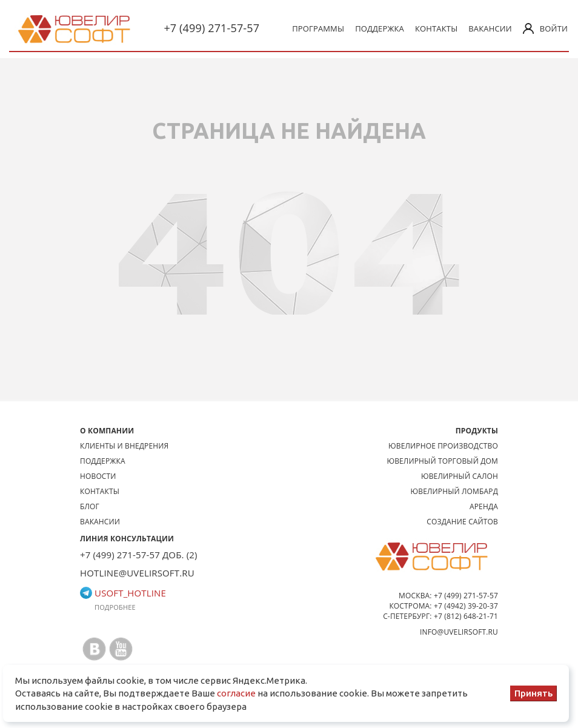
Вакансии (490, 28)
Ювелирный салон (460, 476)
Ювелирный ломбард (455, 491)
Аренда (484, 506)
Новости (98, 476)
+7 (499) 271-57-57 (211, 28)
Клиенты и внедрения (124, 446)
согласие (236, 693)
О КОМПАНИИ (107, 431)
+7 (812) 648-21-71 (466, 616)
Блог (90, 506)
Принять (533, 693)
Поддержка (380, 28)
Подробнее (115, 607)
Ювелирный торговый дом (442, 461)
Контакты (436, 28)
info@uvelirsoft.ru (459, 632)
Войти (545, 28)
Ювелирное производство (443, 446)
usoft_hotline (123, 593)
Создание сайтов (462, 522)
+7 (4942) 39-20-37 (466, 606)
